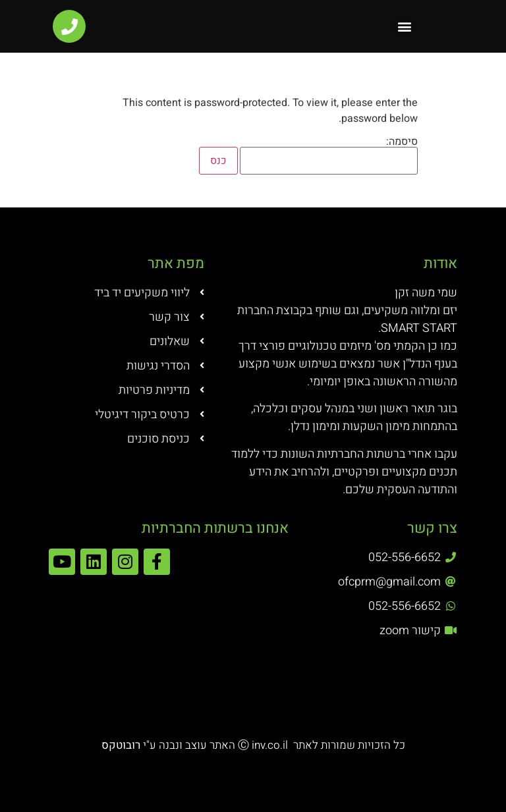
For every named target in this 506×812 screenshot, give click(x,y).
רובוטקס (122, 745)
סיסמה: (329, 155)
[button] (405, 27)
